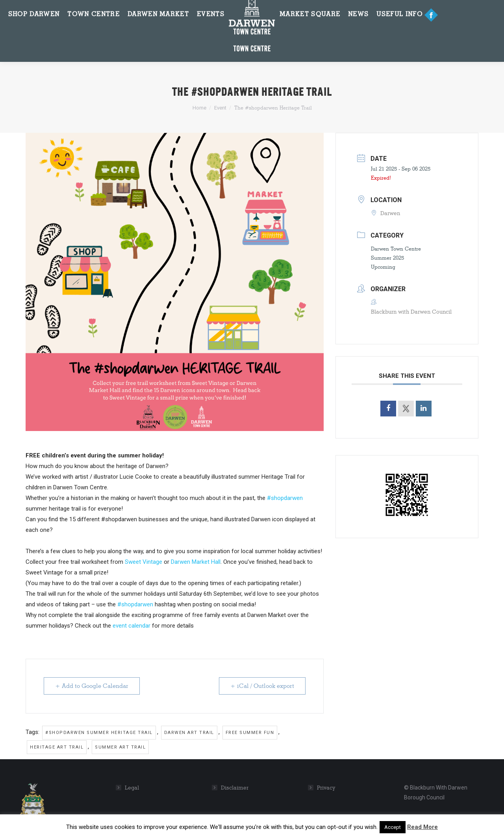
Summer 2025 (387, 258)
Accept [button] (393, 827)
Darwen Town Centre (396, 249)
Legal (132, 788)
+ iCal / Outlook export (262, 686)
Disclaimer (235, 788)
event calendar (132, 626)
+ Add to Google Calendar (92, 686)
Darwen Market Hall (196, 562)
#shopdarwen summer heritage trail (99, 733)
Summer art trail (120, 747)
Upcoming (383, 267)
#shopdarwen (285, 498)
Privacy (326, 788)
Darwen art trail (189, 733)
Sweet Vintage (144, 562)
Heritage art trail (57, 747)
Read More (422, 827)
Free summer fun (250, 733)
